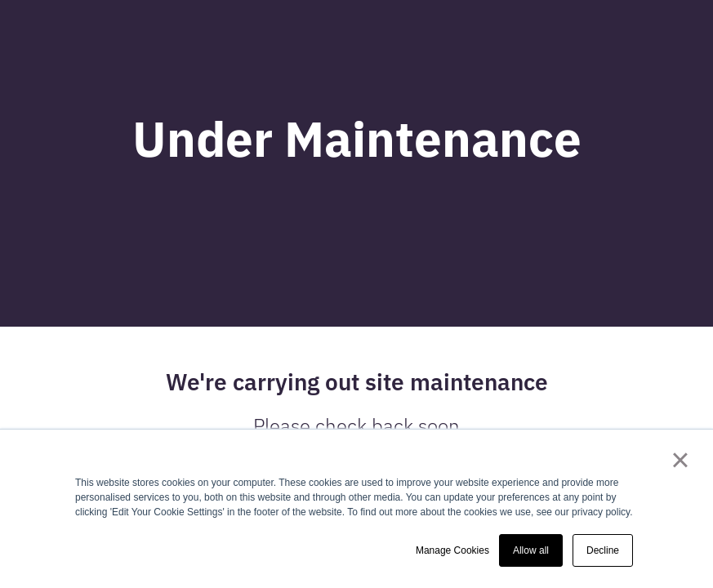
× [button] (680, 460)
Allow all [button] (531, 550)
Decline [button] (603, 550)
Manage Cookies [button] (452, 550)
